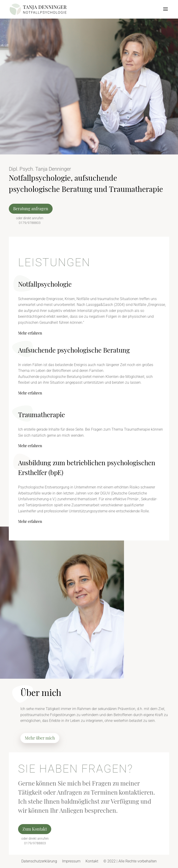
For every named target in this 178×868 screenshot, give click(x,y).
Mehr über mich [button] (40, 738)
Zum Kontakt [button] (35, 829)
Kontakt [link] (92, 861)
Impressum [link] (71, 861)
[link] (38, 9)
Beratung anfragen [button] (31, 209)
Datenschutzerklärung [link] (39, 861)
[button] (165, 12)
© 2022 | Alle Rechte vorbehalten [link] (130, 861)
